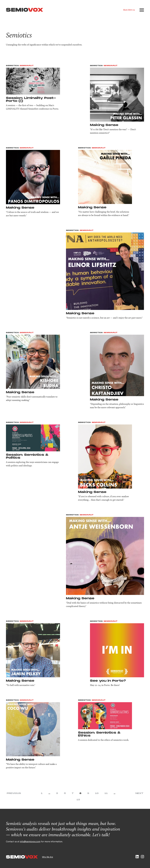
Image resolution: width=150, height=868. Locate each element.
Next (139, 793)
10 (97, 793)
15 (78, 800)
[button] (142, 10)
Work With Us (129, 10)
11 (106, 793)
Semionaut (27, 66)
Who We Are (48, 857)
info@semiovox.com (30, 841)
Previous (14, 793)
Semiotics (12, 66)
